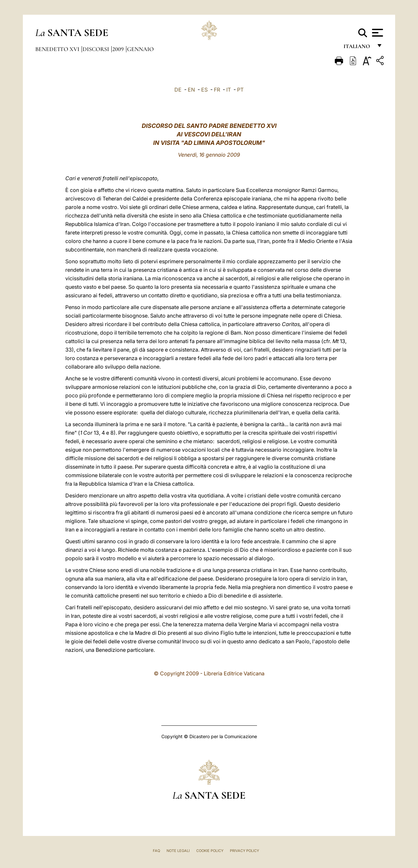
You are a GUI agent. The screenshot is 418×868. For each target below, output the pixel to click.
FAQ (156, 851)
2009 (119, 49)
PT (240, 90)
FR (217, 90)
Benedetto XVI (58, 49)
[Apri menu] (377, 33)
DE (178, 90)
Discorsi (96, 49)
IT (229, 90)
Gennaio (140, 49)
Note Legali (178, 851)
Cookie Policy (210, 851)
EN (191, 90)
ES (204, 90)
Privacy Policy (244, 851)
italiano (358, 48)
